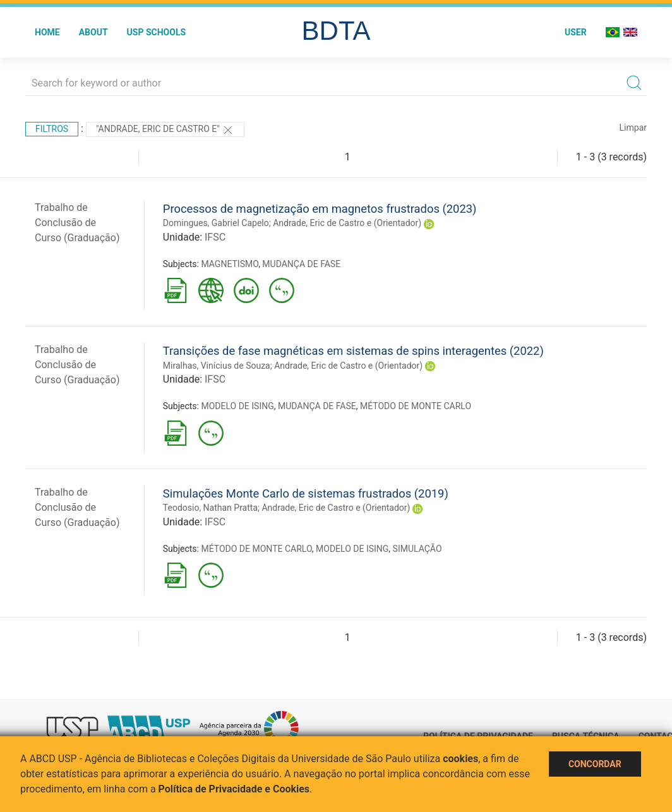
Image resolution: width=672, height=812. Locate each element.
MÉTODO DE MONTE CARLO (416, 406)
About (93, 32)
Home (47, 32)
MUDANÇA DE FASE (301, 264)
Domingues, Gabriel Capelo (216, 223)
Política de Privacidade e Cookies (234, 789)
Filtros (52, 129)
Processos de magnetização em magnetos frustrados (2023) (320, 209)
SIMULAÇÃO (417, 549)
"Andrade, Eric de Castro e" (165, 130)
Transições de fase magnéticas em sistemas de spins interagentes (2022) (353, 351)
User (576, 32)
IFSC (215, 237)
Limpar (633, 128)
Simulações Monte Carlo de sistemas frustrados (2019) (306, 493)
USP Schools (157, 32)
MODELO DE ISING (237, 406)
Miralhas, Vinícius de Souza (217, 366)
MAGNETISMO (230, 264)
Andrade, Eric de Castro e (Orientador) (347, 223)
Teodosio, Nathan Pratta (210, 508)
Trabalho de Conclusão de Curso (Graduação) (77, 223)
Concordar (595, 764)
